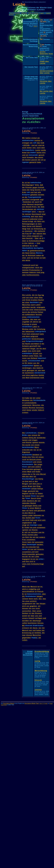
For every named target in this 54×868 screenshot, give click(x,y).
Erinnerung (27, 633)
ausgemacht (27, 604)
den (32, 319)
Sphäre (37, 366)
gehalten (34, 195)
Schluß (41, 187)
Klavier (29, 442)
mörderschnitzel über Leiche (47, 72)
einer (32, 298)
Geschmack (36, 214)
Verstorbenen (28, 209)
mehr (39, 351)
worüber (26, 621)
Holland (34, 358)
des (24, 331)
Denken (25, 613)
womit (25, 616)
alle (39, 192)
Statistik (24, 13)
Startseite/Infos (15, 13)
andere (38, 467)
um (38, 349)
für (41, 202)
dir (43, 255)
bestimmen (32, 623)
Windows (26, 400)
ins (38, 496)
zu (23, 231)
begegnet (26, 559)
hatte (42, 334)
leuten (39, 153)
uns (28, 606)
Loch (24, 460)
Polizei (40, 312)
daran (35, 628)
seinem (25, 599)
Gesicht (29, 238)
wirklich (33, 601)
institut (37, 140)
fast (36, 192)
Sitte (37, 185)
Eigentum (26, 452)
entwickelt (35, 334)
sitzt (24, 258)
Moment (31, 204)
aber (31, 476)
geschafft (33, 346)
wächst (39, 234)
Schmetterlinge (37, 564)
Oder (37, 238)
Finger (25, 491)
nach (39, 148)
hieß (42, 143)
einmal (34, 138)
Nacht (28, 344)
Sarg (32, 190)
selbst (25, 623)
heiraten (30, 469)
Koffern (25, 356)
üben (35, 484)
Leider (30, 515)
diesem (29, 207)
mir (34, 398)
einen (24, 204)
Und (39, 243)
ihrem (28, 300)
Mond (31, 513)
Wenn (25, 587)
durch (25, 312)
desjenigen (39, 204)
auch (24, 148)
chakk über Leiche (44, 62)
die (24, 160)
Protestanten (35, 270)
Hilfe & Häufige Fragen (36, 13)
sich (24, 310)
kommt (28, 496)
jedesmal (34, 219)
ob (40, 238)
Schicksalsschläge (37, 241)
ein (31, 143)
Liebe (37, 557)
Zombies (26, 319)
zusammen (41, 528)
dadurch (40, 368)
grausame (39, 542)
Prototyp (26, 324)
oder (24, 275)
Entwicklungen (38, 339)
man (37, 216)
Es (23, 183)
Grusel (25, 221)
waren (41, 157)
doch (37, 268)
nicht (34, 351)
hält (24, 476)
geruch (42, 155)
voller (31, 356)
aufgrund (34, 336)
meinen (28, 214)
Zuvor (25, 542)
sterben (31, 535)
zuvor (25, 358)
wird (34, 212)
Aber (34, 611)
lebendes (26, 503)
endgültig (33, 589)
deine (28, 260)
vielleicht (41, 231)
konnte (42, 442)
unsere (25, 618)
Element (38, 613)
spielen (35, 442)
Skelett (33, 503)
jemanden (31, 554)
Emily (31, 438)
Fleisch (40, 591)
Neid (28, 378)
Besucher (36, 405)
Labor (35, 327)
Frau (27, 234)
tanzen (25, 440)
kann (30, 542)
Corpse (41, 433)
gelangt (37, 469)
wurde (33, 307)
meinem (25, 272)
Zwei (24, 241)
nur (35, 450)
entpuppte (41, 307)
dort (44, 349)
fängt (24, 229)
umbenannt (27, 405)
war (30, 435)
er (32, 474)
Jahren (31, 243)
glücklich (41, 511)
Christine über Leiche (46, 82)
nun (32, 549)
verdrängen (27, 368)
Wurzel (43, 474)
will (26, 532)
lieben (40, 493)
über (33, 616)
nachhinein (29, 373)
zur (32, 229)
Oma (41, 298)
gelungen (31, 370)
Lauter (38, 150)
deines (33, 253)
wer (40, 628)
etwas (25, 474)
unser (39, 611)
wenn (24, 190)
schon (29, 236)
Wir (24, 138)
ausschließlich (28, 591)
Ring (24, 484)
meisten (25, 270)
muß (42, 378)
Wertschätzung (41, 671)
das (39, 143)
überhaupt (37, 621)
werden (40, 544)
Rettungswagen (29, 224)
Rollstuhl (32, 255)
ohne (28, 375)
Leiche (19, 4)
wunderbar (41, 438)
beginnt (25, 493)
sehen (25, 515)
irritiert (25, 413)
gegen (35, 187)
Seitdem (36, 455)
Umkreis (33, 272)
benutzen (40, 408)
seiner (25, 486)
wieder (35, 410)
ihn (41, 349)
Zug (39, 295)
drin (44, 153)
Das (40, 212)
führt (27, 537)
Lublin (38, 305)
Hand (27, 253)
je (45, 160)
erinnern (26, 628)
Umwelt (32, 618)
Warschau (26, 305)
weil (33, 216)
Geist (31, 599)
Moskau (25, 329)
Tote (33, 457)
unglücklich (27, 523)
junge (40, 464)
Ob (36, 231)
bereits (38, 190)
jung (42, 272)
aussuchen (27, 611)
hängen (40, 596)
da (43, 145)
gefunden (26, 307)
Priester (29, 187)
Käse (36, 356)
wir (36, 145)
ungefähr (26, 322)
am (39, 138)
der (24, 187)
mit (29, 153)
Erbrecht (38, 680)
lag (43, 295)
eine (30, 351)
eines (24, 317)
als (35, 209)
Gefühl (41, 375)
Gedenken (27, 202)
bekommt (37, 515)
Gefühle (38, 633)
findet (38, 472)
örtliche (34, 312)
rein (34, 148)
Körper (43, 604)
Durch (34, 498)
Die (24, 295)
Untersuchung (40, 310)
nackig (37, 661)
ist (26, 183)
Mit (23, 626)
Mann (37, 447)
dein (40, 224)
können (25, 608)
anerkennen (35, 378)
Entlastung (39, 229)
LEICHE (26, 145)
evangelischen (28, 268)
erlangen (26, 143)
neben (39, 255)
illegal (33, 349)
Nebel (37, 344)
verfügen (39, 618)
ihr (40, 450)
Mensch (34, 587)
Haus (24, 226)
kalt (44, 258)
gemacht (33, 162)
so (28, 241)
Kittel (24, 153)
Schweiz (26, 346)
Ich (24, 398)
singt (24, 525)
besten (28, 160)
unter (31, 329)
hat (39, 346)
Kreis (34, 207)
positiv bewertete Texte (46, 53)
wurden (41, 195)
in (42, 140)
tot (39, 587)
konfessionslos (33, 275)
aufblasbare (30, 315)
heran (29, 226)
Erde (24, 192)
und (33, 145)
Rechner (32, 408)
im (26, 255)
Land (42, 496)
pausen (34, 160)
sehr (44, 520)
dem (43, 148)
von (27, 298)
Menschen (37, 635)
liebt (32, 520)
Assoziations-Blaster (9, 703)
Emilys (40, 489)
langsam (36, 236)
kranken (34, 300)
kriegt (31, 221)
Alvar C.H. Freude (43, 704)
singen (35, 440)
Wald (29, 472)
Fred (24, 334)
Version (39, 315)
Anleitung (41, 329)
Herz (24, 236)
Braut (30, 486)
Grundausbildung (42, 651)
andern (42, 537)
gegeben (33, 606)
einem (35, 324)
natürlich (26, 219)
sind (40, 145)
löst (27, 561)
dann (41, 216)
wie (24, 260)
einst (27, 601)
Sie (24, 445)
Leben (25, 640)
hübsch (41, 410)
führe (39, 221)
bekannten (30, 331)
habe (39, 162)
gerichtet (26, 200)
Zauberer (30, 501)
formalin (30, 157)
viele (24, 564)
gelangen (29, 506)
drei (26, 243)
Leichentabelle (30, 403)
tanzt (31, 511)
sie (32, 258)
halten (39, 630)
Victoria (40, 549)
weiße (44, 150)
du (31, 246)
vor (39, 319)
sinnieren (29, 231)
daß (41, 185)
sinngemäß (35, 200)
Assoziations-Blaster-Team (32, 703)
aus (24, 207)
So (23, 496)
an (23, 197)
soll (29, 467)
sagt (42, 200)
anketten (38, 690)
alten (36, 298)
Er (23, 528)
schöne (25, 438)
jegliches (34, 375)
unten (35, 26)
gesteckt (32, 491)
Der (35, 234)
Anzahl (36, 353)
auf (24, 566)
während (26, 246)
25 (31, 322)
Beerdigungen (28, 185)
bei (29, 183)
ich (42, 160)
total (44, 214)
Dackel (41, 300)
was (34, 368)
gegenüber (27, 638)
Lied (40, 525)
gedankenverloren (38, 251)
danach (39, 226)
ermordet (26, 450)
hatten (28, 138)
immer (29, 148)
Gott (28, 334)
